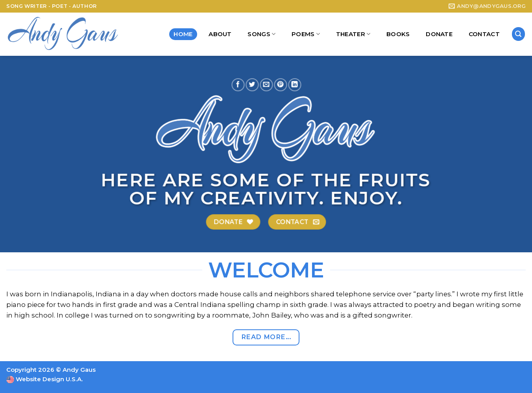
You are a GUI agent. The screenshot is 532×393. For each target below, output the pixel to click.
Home (183, 34)
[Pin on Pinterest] (280, 84)
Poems (306, 34)
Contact (484, 34)
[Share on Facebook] (238, 84)
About (220, 34)
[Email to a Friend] (266, 84)
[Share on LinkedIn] (295, 84)
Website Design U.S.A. (49, 379)
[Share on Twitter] (252, 84)
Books (398, 34)
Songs (261, 34)
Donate (439, 34)
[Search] (519, 34)
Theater (353, 34)
